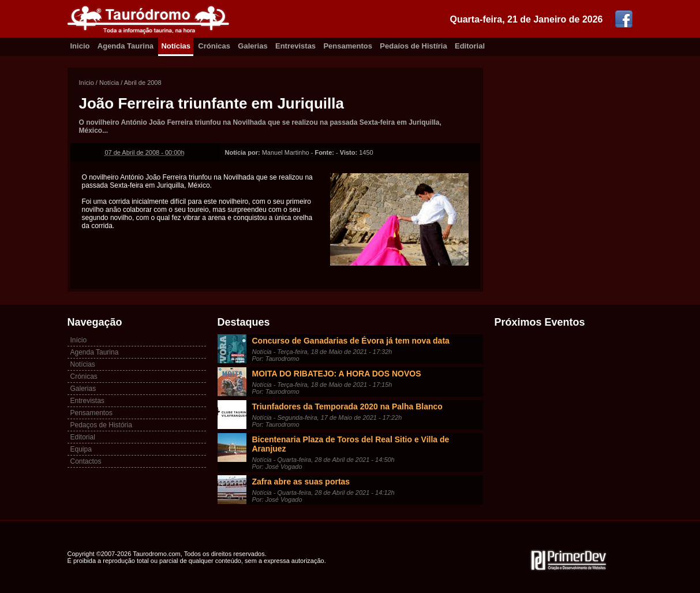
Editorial (470, 46)
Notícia (109, 83)
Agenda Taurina (126, 46)
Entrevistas (295, 46)
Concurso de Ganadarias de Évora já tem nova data (351, 341)
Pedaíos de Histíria (413, 46)
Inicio (80, 46)
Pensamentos (348, 46)
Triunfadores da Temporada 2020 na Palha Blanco (347, 406)
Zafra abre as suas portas (301, 482)
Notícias (176, 46)
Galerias (252, 46)
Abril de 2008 (143, 83)
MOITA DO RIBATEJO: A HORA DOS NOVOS (337, 374)
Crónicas (214, 46)
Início (87, 83)
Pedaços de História (101, 425)
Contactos (86, 461)
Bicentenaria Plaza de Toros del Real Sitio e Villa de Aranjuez (351, 444)
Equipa (81, 449)
